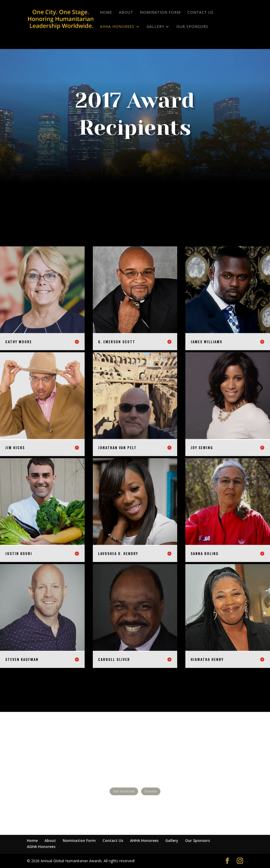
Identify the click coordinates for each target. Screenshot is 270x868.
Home (106, 13)
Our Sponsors (192, 27)
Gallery (155, 27)
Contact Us (201, 13)
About (126, 13)
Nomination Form (160, 13)
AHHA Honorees (117, 27)
